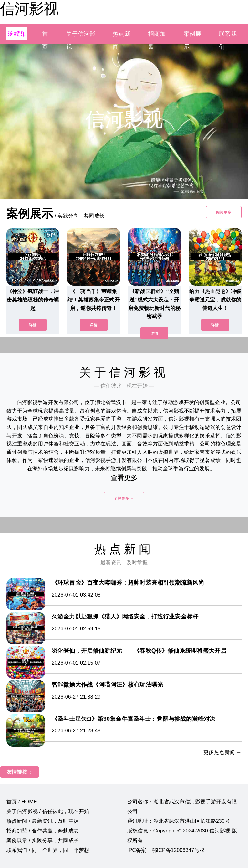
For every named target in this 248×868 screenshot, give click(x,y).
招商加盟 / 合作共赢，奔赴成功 (43, 831)
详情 (33, 325)
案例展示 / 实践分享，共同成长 (43, 840)
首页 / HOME (22, 802)
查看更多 (124, 478)
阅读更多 (224, 212)
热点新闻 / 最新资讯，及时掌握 (43, 821)
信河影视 (29, 9)
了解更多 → (124, 498)
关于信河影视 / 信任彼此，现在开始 (48, 811)
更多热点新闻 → (222, 752)
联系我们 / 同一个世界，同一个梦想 (48, 850)
